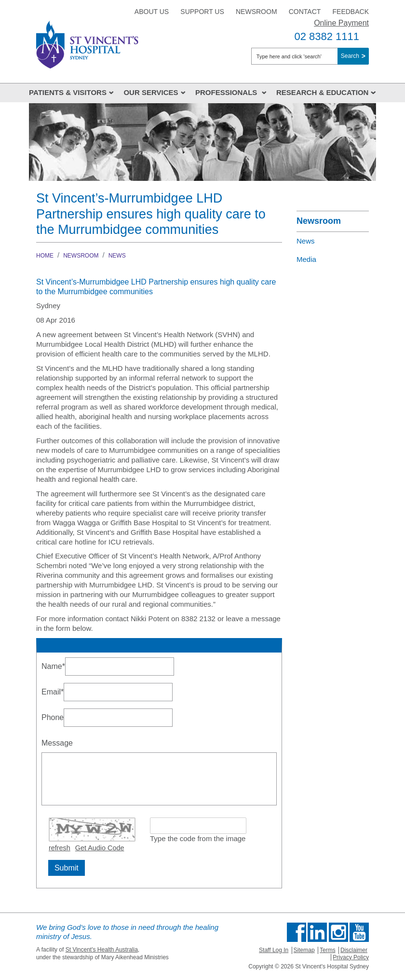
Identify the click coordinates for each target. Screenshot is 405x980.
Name (53, 665)
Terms (328, 950)
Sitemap (304, 950)
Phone (53, 717)
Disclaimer (354, 950)
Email (53, 691)
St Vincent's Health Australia (102, 950)
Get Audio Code (100, 848)
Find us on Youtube (359, 932)
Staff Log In (274, 950)
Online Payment (341, 23)
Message (57, 743)
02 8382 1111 (327, 36)
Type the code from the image (198, 838)
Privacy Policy (351, 957)
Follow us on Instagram (338, 932)
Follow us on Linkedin (317, 932)
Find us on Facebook (297, 932)
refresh (60, 848)
